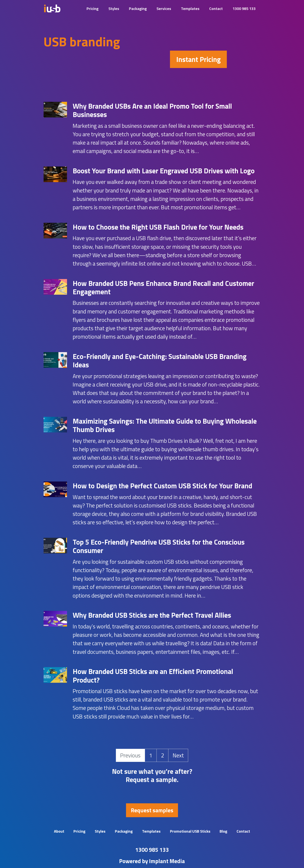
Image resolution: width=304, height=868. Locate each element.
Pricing (93, 9)
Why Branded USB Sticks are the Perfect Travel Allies (152, 615)
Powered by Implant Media (152, 861)
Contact (216, 9)
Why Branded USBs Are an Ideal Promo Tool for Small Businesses (152, 110)
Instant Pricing (198, 59)
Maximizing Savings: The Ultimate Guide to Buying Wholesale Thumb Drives (165, 425)
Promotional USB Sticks (190, 831)
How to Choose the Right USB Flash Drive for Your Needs (158, 227)
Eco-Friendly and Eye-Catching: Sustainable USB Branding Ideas (160, 361)
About (59, 831)
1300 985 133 (244, 9)
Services (164, 9)
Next (178, 755)
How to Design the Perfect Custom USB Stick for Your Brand (162, 486)
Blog (223, 831)
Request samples (152, 810)
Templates (190, 9)
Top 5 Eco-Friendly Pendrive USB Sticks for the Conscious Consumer (159, 546)
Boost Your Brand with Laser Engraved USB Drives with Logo (164, 171)
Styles (114, 9)
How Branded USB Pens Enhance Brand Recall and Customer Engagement (163, 287)
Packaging (138, 9)
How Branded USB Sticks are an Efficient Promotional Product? (153, 676)
